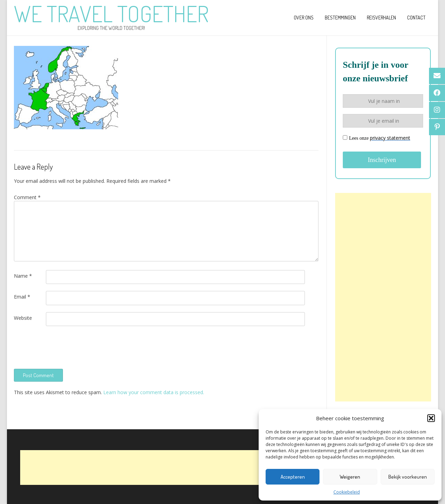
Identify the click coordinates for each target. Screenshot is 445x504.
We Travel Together (111, 14)
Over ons (304, 18)
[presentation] (67, 347)
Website (23, 318)
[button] (431, 418)
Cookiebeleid (347, 492)
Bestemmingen (340, 18)
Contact (416, 18)
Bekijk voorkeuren (408, 477)
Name (23, 276)
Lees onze (377, 138)
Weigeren (350, 477)
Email (22, 297)
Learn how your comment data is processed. (154, 392)
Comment (27, 197)
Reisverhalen (381, 18)
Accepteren (293, 477)
